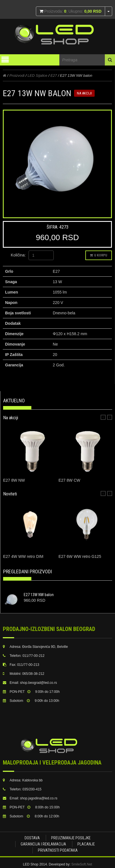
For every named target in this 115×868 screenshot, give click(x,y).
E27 (54, 75)
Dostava (32, 838)
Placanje (86, 844)
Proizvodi (17, 75)
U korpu (99, 255)
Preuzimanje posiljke (71, 838)
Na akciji (11, 418)
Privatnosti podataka (58, 850)
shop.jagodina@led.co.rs (39, 798)
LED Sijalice (37, 75)
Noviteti (10, 494)
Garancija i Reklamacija (43, 844)
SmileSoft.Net (82, 864)
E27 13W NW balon (39, 595)
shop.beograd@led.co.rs (39, 683)
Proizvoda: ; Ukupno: (72, 11)
